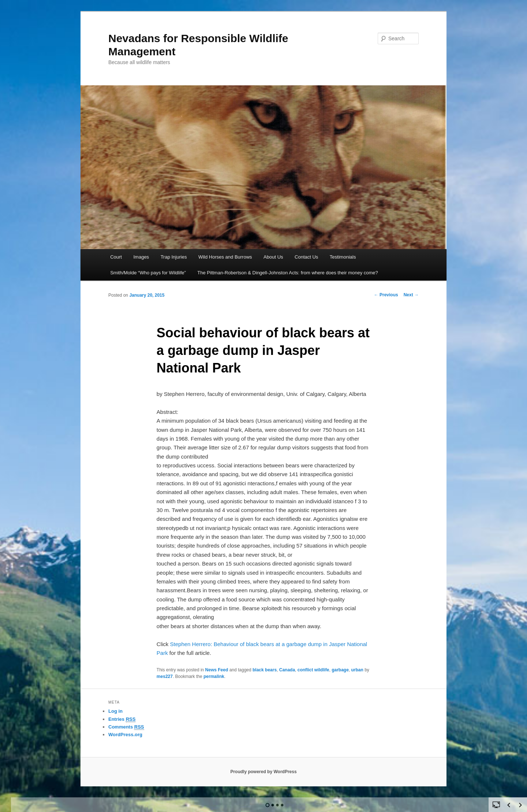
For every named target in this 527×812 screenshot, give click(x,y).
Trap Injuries (174, 257)
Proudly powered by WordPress (263, 772)
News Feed (217, 670)
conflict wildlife (313, 670)
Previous (386, 295)
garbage (340, 670)
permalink (214, 676)
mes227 (165, 676)
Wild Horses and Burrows (225, 257)
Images (141, 257)
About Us (273, 257)
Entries (122, 719)
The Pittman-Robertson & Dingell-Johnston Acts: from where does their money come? (288, 273)
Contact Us (306, 257)
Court (116, 257)
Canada (287, 670)
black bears (265, 670)
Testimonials (343, 257)
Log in (115, 711)
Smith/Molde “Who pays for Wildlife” (148, 273)
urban (357, 670)
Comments (126, 727)
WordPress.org (125, 735)
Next (411, 295)
